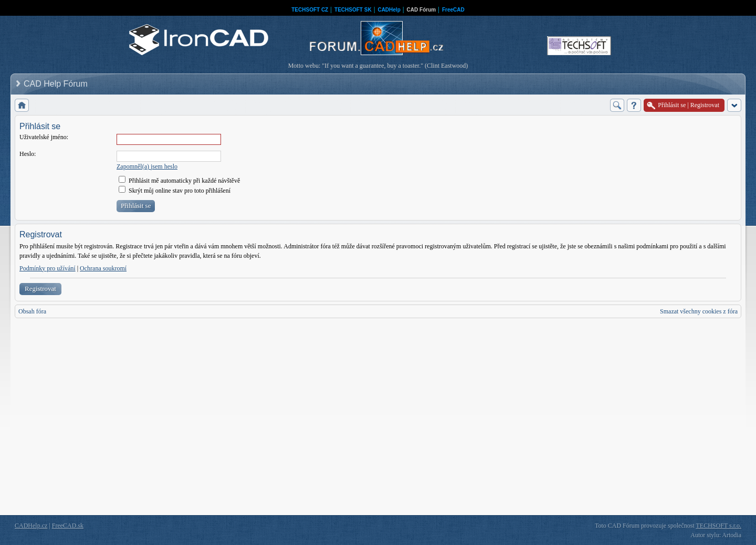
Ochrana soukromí (103, 268)
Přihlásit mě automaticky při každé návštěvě (179, 181)
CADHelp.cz (31, 526)
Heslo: (28, 154)
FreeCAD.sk (68, 526)
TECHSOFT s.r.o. (719, 526)
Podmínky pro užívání (48, 268)
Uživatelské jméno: (44, 137)
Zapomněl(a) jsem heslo (147, 166)
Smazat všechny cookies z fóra (699, 311)
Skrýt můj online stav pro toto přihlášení (175, 191)
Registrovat (40, 289)
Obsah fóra (32, 311)
